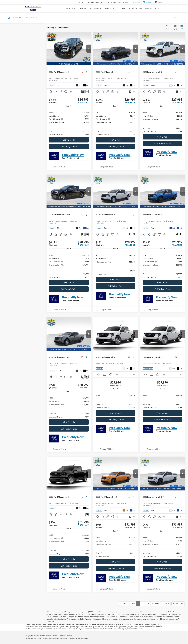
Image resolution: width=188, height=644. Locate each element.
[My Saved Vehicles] (158, 2)
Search (174, 18)
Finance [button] (149, 8)
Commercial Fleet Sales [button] (115, 8)
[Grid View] (175, 28)
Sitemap (49, 636)
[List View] (182, 28)
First (124, 603)
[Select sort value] (168, 27)
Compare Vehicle (60, 167)
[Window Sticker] (87, 92)
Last (166, 603)
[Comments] (83, 92)
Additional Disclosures (66, 636)
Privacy (55, 636)
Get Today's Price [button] (69, 146)
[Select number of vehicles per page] (178, 604)
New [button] (68, 8)
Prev (132, 603)
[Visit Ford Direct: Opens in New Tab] (90, 638)
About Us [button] (159, 8)
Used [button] (75, 8)
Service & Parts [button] (136, 8)
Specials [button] (83, 8)
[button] (89, 49)
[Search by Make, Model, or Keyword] (91, 18)
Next (158, 603)
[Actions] (87, 72)
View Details (69, 140)
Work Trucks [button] (96, 8)
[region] (69, 122)
